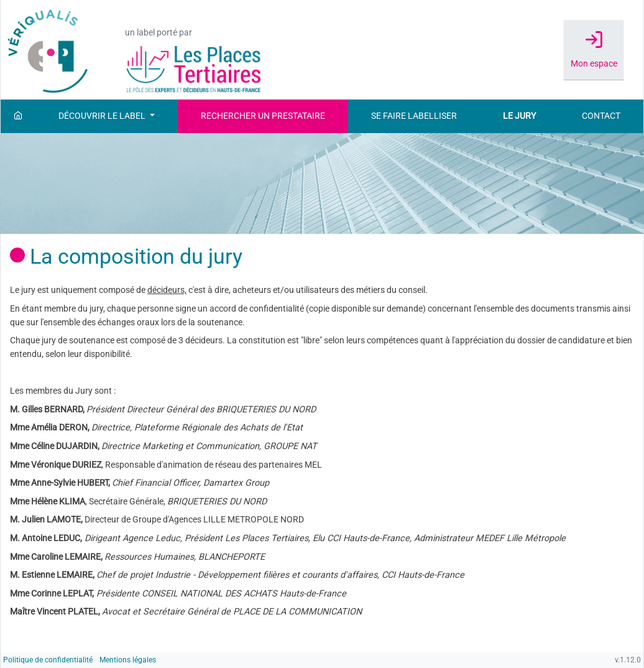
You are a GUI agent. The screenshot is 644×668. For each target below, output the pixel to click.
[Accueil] (18, 116)
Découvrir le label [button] (103, 116)
